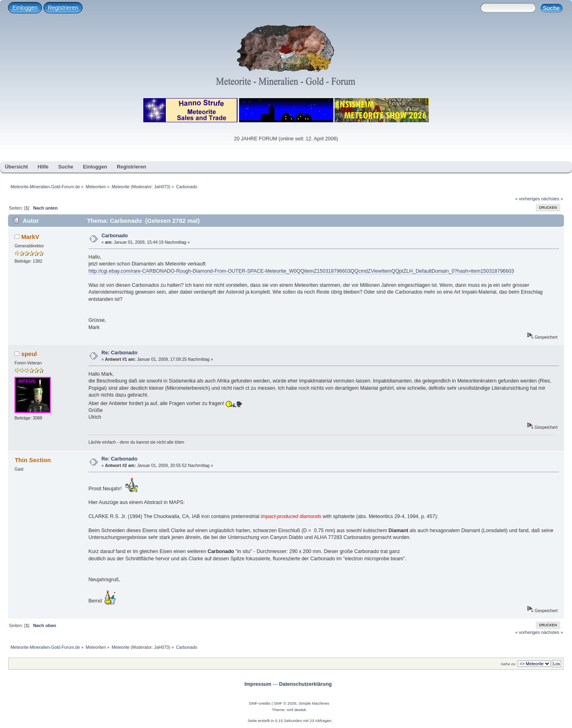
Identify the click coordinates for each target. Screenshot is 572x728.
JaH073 (162, 187)
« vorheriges (528, 199)
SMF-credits (260, 703)
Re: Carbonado (119, 353)
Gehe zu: (509, 664)
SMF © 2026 (285, 703)
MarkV (30, 237)
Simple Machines (314, 703)
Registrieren (63, 8)
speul (29, 354)
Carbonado (115, 236)
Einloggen (25, 8)
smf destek (296, 710)
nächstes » (552, 199)
